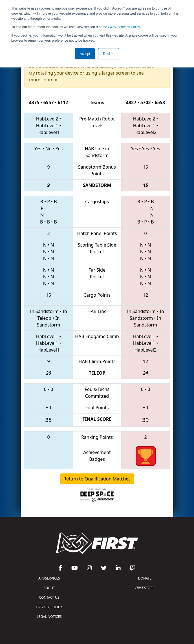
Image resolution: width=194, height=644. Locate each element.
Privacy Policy (124, 27)
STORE (145, 588)
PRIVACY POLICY (49, 607)
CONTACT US (49, 597)
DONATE (145, 578)
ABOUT (49, 588)
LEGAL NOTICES (49, 617)
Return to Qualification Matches (97, 479)
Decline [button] (109, 54)
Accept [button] (85, 54)
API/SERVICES (49, 578)
